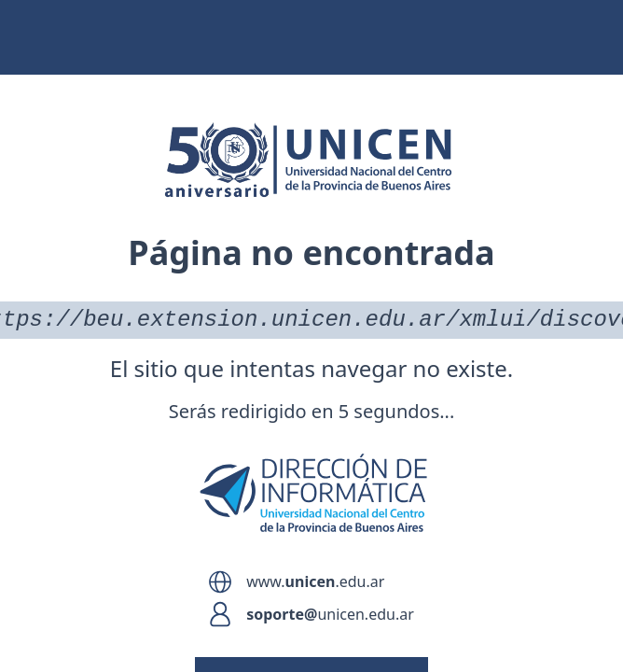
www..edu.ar (315, 581)
